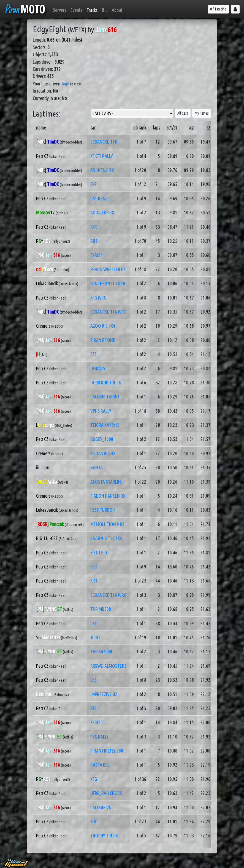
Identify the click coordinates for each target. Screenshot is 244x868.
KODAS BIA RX (103, 453)
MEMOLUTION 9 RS (107, 524)
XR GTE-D (99, 553)
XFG (94, 779)
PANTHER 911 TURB (108, 283)
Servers (59, 10)
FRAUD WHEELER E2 (108, 269)
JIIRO (95, 637)
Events (76, 10)
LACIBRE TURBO (105, 397)
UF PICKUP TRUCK (106, 383)
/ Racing (218, 9)
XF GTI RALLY (102, 156)
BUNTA (97, 467)
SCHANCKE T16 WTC (108, 312)
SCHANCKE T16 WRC (108, 595)
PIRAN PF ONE (103, 340)
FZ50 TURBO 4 (103, 510)
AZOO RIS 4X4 (103, 326)
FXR (94, 227)
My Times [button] (202, 113)
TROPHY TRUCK (104, 836)
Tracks (92, 10)
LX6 (93, 680)
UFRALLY (98, 369)
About (117, 10)
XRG (94, 822)
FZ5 (93, 354)
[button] (235, 9)
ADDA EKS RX (102, 213)
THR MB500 (101, 609)
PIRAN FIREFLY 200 (107, 751)
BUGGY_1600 (102, 439)
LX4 (93, 623)
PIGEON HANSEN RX (108, 496)
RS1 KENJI (99, 199)
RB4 (94, 241)
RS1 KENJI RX (102, 170)
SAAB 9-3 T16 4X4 (106, 538)
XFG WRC (98, 298)
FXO (94, 567)
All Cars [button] (183, 113)
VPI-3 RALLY (101, 411)
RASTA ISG (100, 765)
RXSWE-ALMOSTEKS (109, 666)
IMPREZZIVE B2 (104, 694)
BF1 (94, 708)
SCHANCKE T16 (104, 142)
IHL (105, 10)
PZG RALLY (100, 737)
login (66, 84)
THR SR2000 (101, 652)
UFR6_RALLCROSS (106, 793)
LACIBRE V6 (101, 808)
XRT (94, 581)
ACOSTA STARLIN (106, 482)
